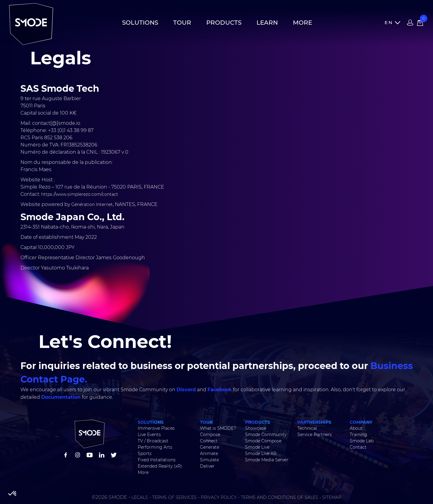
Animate (209, 453)
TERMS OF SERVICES (174, 497)
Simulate (209, 460)
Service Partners (315, 435)
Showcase (256, 428)
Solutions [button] (140, 23)
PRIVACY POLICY (219, 497)
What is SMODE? (218, 428)
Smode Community (266, 435)
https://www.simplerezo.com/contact (79, 194)
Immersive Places (156, 428)
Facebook (220, 389)
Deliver (207, 466)
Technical (307, 428)
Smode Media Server (267, 460)
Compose (210, 435)
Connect (209, 441)
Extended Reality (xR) (160, 466)
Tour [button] (182, 23)
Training (358, 435)
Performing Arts (155, 447)
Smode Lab (362, 441)
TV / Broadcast (153, 441)
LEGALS (140, 497)
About (356, 428)
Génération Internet (92, 204)
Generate (210, 447)
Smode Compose (263, 441)
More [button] (302, 23)
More (143, 472)
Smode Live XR (261, 453)
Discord (186, 389)
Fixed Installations (157, 460)
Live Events (149, 435)
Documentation (61, 397)
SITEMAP (332, 497)
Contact (358, 447)
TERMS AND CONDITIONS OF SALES (279, 497)
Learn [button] (267, 23)
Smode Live (257, 447)
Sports (145, 453)
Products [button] (224, 23)
